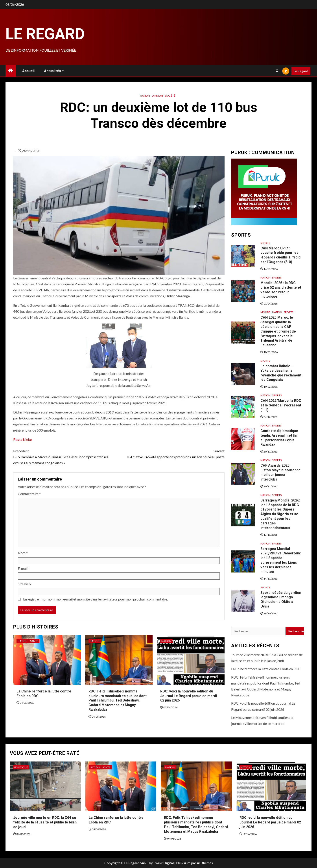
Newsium (183, 863)
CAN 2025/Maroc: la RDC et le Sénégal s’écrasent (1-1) (281, 405)
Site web (24, 584)
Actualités (53, 71)
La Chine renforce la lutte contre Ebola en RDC (266, 669)
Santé (34, 641)
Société (170, 96)
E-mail (24, 568)
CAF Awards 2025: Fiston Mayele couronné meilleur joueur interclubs (281, 472)
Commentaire (29, 494)
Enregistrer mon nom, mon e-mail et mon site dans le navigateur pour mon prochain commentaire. (95, 599)
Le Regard (45, 34)
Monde (265, 312)
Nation (145, 96)
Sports (265, 243)
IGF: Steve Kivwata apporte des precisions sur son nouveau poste (172, 453)
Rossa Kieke (22, 439)
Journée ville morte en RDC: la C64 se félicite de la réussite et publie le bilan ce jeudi (45, 822)
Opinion (157, 96)
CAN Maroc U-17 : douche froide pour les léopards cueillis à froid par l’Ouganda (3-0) (280, 255)
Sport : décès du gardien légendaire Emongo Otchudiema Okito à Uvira (281, 600)
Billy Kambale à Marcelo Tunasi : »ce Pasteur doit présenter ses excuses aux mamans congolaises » (66, 456)
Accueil (28, 71)
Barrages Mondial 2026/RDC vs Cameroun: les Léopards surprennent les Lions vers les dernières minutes (281, 560)
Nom (23, 553)
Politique (21, 767)
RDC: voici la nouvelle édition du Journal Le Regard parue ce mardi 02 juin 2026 (189, 696)
